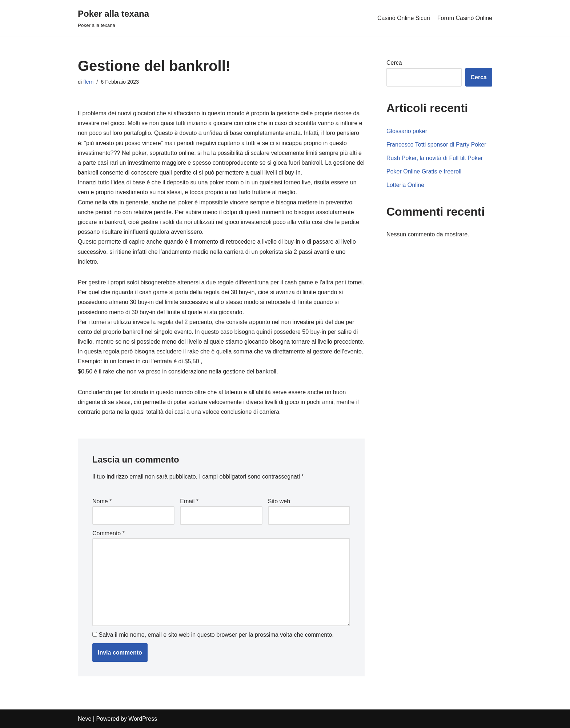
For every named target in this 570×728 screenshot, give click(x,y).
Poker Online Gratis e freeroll (424, 171)
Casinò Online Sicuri (404, 18)
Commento (109, 533)
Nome (102, 501)
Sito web (279, 501)
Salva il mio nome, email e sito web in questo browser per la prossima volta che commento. (216, 635)
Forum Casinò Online (465, 18)
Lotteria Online (405, 185)
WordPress (143, 719)
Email (189, 501)
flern (88, 82)
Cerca (394, 63)
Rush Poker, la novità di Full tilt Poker (435, 158)
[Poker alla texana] (113, 18)
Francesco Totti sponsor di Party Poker (436, 145)
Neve (85, 719)
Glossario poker (407, 131)
